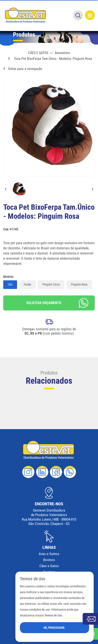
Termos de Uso (53, 615)
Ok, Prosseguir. (54, 627)
